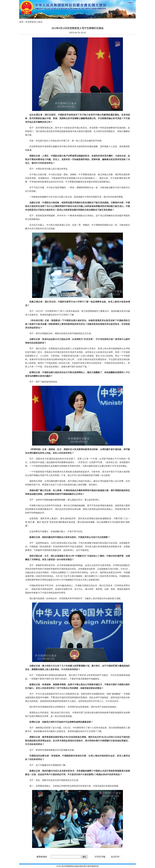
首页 (21, 22)
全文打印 (115, 857)
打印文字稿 (100, 857)
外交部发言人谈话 (34, 22)
